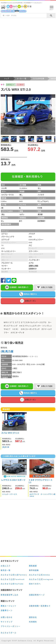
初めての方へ (35, 584)
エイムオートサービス (10, 494)
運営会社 (33, 617)
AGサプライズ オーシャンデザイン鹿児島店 (42, 495)
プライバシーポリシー (11, 626)
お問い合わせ (7, 617)
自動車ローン (7, 610)
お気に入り (6, 566)
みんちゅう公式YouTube (12, 584)
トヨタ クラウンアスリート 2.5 (41, 481)
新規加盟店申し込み (10, 595)
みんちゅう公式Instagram (41, 579)
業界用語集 (34, 570)
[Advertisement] (28, 48)
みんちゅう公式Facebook (13, 579)
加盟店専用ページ (37, 595)
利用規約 (33, 622)
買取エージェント (9, 606)
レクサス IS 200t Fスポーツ (13, 480)
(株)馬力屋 (7, 351)
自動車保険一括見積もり (40, 606)
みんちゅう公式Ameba (39, 575)
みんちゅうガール (9, 633)
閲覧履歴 (33, 566)
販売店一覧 (6, 570)
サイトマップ (7, 622)
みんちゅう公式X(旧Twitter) (14, 575)
